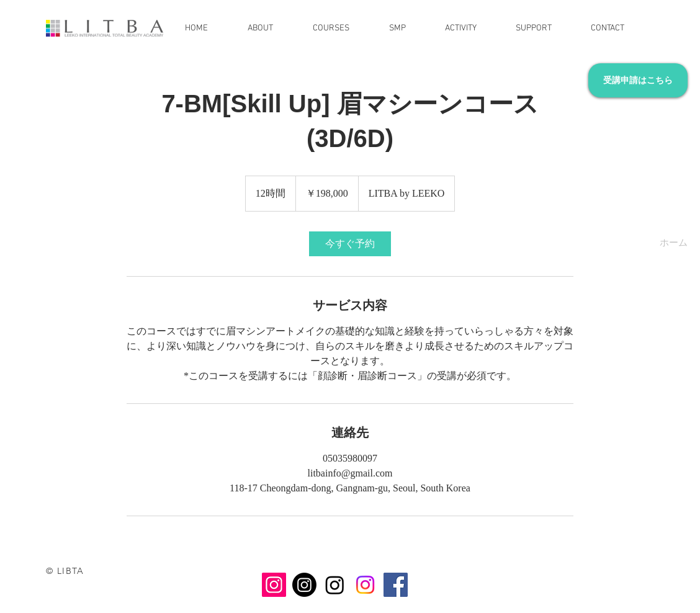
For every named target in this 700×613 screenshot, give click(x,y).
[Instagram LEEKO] (274, 585)
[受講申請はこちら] (638, 80)
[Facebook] (396, 585)
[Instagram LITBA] (365, 585)
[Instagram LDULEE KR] (335, 585)
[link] (350, 244)
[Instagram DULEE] (304, 585)
